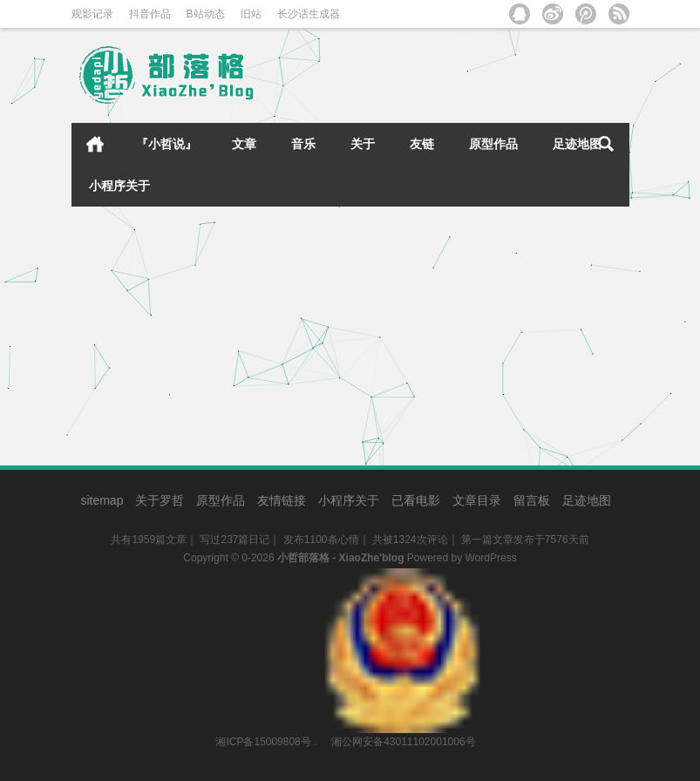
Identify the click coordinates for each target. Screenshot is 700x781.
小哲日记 (275, 364)
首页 (95, 144)
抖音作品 (150, 14)
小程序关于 (119, 186)
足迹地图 (577, 144)
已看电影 (416, 500)
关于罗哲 (160, 500)
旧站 (251, 14)
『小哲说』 (167, 144)
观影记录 (92, 14)
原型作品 (493, 144)
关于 (363, 144)
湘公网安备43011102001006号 (402, 577)
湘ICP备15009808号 (263, 742)
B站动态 (206, 14)
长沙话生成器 (309, 14)
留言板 (532, 500)
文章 (244, 144)
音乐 (303, 144)
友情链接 (282, 500)
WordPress (491, 558)
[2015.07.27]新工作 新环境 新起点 (180, 251)
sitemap (102, 500)
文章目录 (477, 500)
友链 (422, 144)
